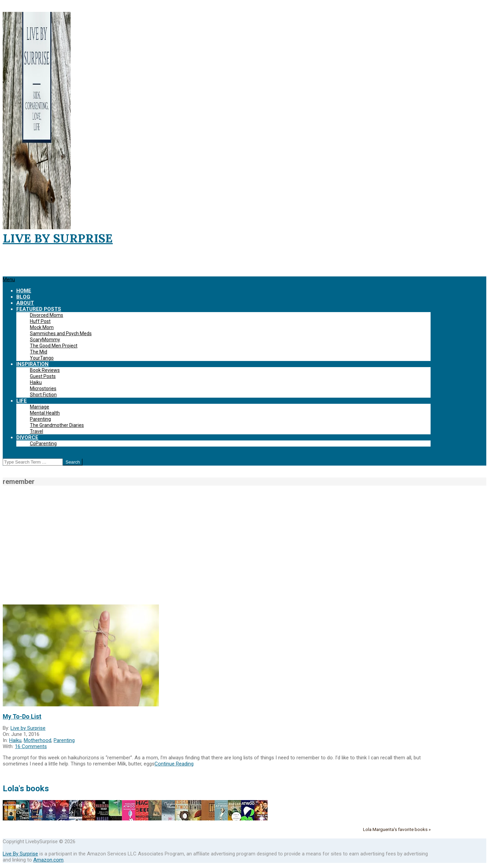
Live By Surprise (20, 854)
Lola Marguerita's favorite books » (397, 829)
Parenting (64, 740)
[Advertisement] (244, 545)
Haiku (15, 740)
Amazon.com (48, 860)
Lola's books (26, 789)
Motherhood (38, 740)
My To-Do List (22, 716)
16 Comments (31, 746)
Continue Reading (174, 764)
